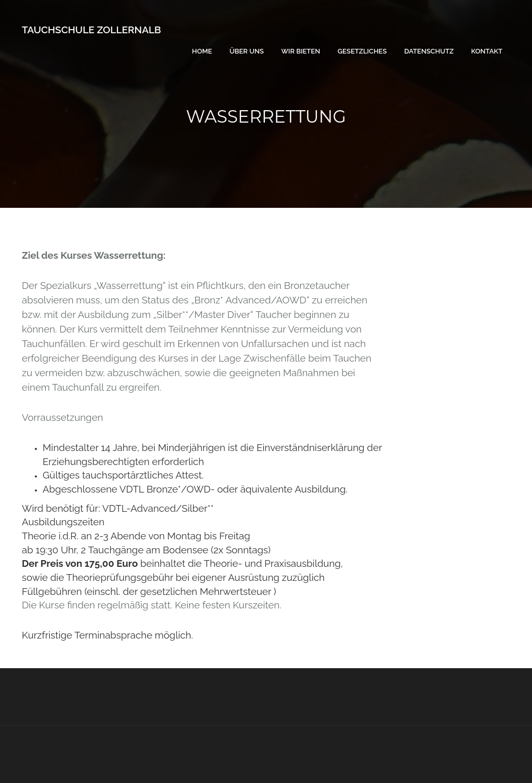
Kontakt (487, 51)
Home (202, 51)
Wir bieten (301, 51)
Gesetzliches (362, 51)
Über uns (247, 51)
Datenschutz (429, 51)
